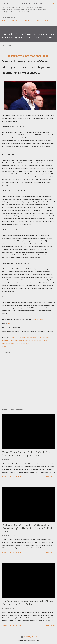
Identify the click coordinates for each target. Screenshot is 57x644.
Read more (51, 477)
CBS (9, 323)
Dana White (37, 337)
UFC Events (35, 340)
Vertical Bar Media (24, 343)
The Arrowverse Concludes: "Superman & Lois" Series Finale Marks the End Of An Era (28, 602)
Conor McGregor (25, 337)
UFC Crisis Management (21, 340)
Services (37, 21)
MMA (4, 340)
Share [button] (5, 346)
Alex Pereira (13, 337)
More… (47, 21)
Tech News (15, 21)
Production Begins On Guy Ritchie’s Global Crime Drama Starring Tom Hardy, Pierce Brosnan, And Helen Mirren (28, 528)
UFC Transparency (9, 343)
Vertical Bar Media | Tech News (22, 4)
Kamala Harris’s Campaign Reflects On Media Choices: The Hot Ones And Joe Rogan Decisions (28, 454)
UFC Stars (43, 340)
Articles (26, 21)
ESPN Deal (45, 337)
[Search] (49, 4)
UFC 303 (9, 340)
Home (4, 21)
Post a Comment (15, 477)
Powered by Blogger (29, 637)
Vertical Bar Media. (37, 319)
